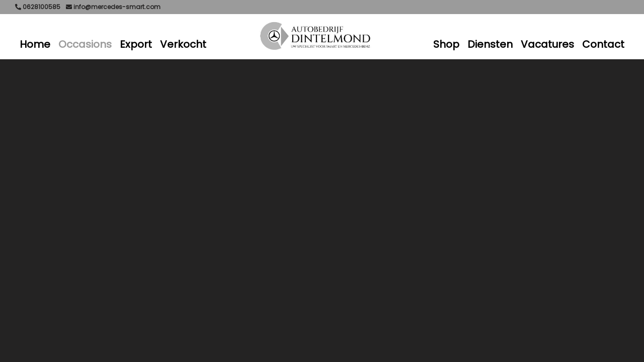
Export (136, 44)
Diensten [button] (490, 44)
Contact (603, 44)
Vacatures (547, 44)
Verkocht (183, 44)
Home (35, 44)
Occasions (85, 44)
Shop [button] (446, 44)
